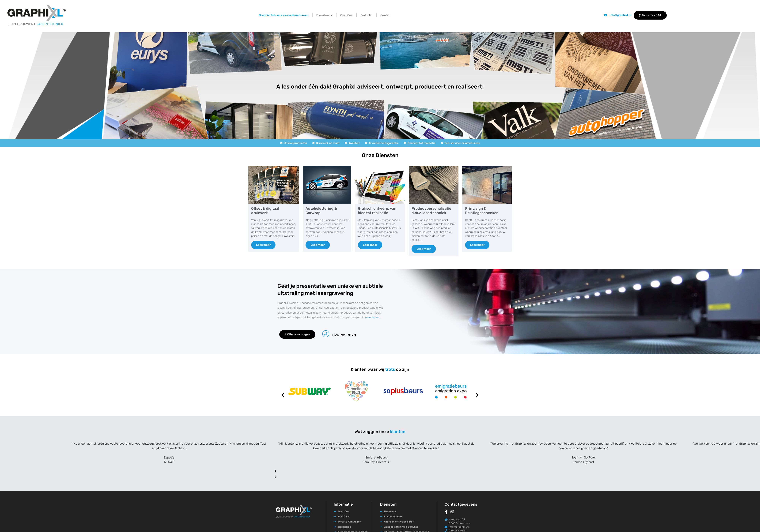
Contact (386, 15)
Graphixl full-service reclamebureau (284, 15)
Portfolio (366, 15)
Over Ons (346, 15)
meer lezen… (373, 317)
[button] (283, 395)
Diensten (324, 15)
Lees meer (263, 245)
